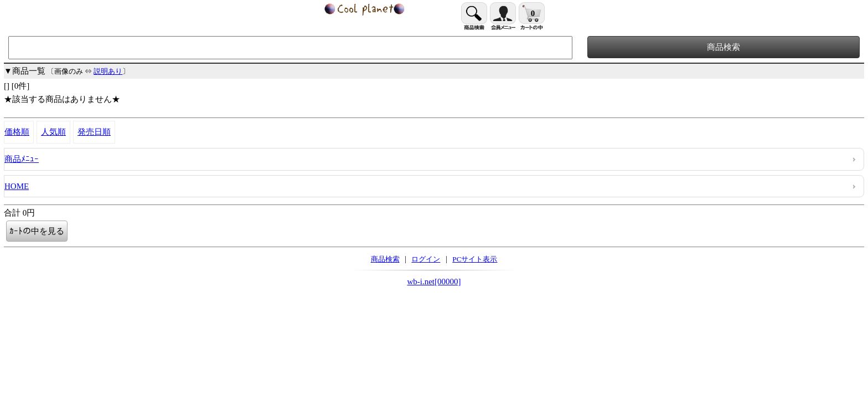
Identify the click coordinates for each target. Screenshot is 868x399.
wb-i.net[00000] (434, 282)
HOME (17, 186)
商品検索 (385, 259)
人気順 (53, 132)
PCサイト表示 (475, 259)
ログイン (426, 259)
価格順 (17, 132)
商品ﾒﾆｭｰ (22, 159)
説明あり (108, 71)
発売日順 (94, 132)
